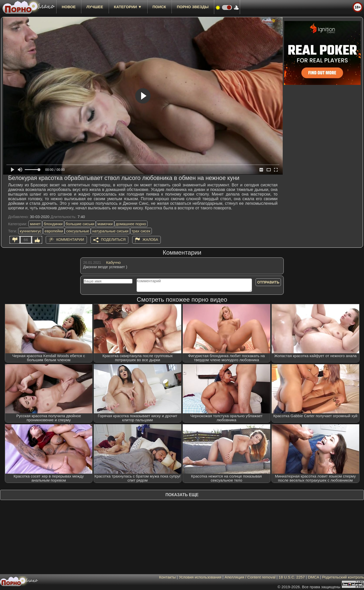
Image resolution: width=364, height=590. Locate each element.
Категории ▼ (128, 7)
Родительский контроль (343, 577)
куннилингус (31, 231)
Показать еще (182, 495)
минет (35, 224)
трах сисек (141, 231)
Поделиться (113, 240)
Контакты (168, 577)
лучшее (95, 7)
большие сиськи (80, 224)
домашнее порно (131, 224)
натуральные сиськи (110, 231)
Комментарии (70, 240)
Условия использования (200, 577)
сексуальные (78, 231)
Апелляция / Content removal (250, 577)
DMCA (314, 577)
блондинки (53, 224)
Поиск (159, 7)
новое (69, 7)
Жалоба (150, 240)
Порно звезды (193, 7)
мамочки (105, 224)
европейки (54, 231)
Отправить (268, 282)
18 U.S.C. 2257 (292, 577)
